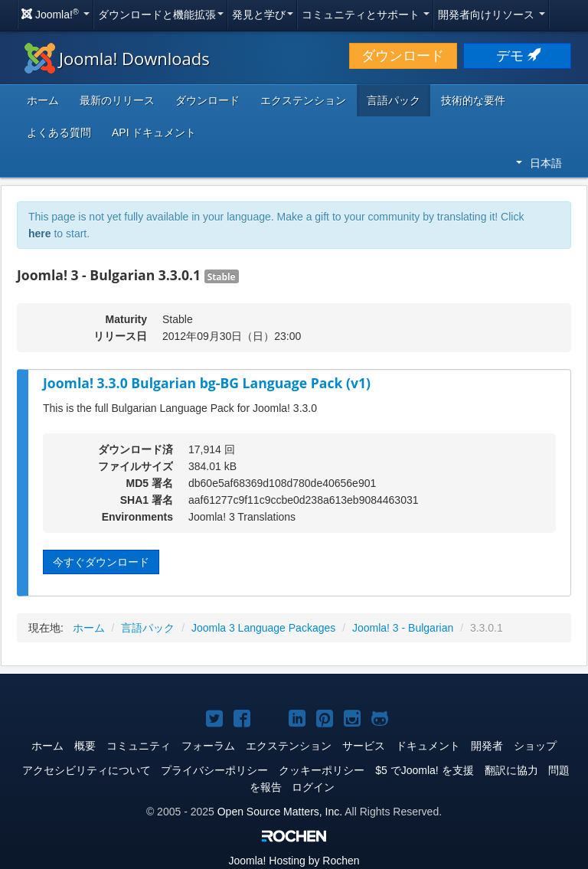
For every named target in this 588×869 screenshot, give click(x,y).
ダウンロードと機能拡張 (161, 15)
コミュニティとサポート (366, 15)
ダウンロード (403, 56)
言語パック (394, 100)
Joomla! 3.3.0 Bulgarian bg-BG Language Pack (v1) (207, 383)
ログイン (313, 787)
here (40, 234)
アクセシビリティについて (87, 770)
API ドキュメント (154, 132)
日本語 (539, 163)
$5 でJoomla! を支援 (424, 770)
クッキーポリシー (322, 770)
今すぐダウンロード (101, 562)
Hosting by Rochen (294, 861)
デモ (517, 56)
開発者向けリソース (492, 15)
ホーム (43, 100)
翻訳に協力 (511, 770)
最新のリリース (117, 100)
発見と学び (263, 15)
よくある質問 (59, 132)
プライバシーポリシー (214, 770)
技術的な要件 (473, 100)
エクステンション (303, 100)
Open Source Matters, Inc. (280, 812)
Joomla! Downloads (117, 58)
